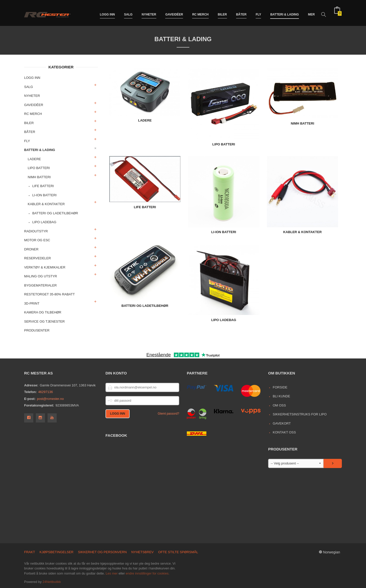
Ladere (34, 159)
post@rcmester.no (50, 399)
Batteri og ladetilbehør (55, 213)
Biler (222, 12)
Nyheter (149, 12)
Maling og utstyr (41, 276)
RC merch (200, 12)
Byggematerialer (40, 285)
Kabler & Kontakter (46, 204)
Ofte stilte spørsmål (178, 552)
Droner (31, 249)
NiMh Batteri (39, 177)
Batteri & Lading (284, 12)
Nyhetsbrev (142, 552)
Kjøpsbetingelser (56, 552)
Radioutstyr (36, 231)
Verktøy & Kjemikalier (45, 267)
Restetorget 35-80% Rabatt (49, 294)
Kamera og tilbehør (43, 312)
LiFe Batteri (43, 186)
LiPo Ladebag (44, 222)
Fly (258, 12)
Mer (311, 12)
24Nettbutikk (52, 582)
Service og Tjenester (44, 321)
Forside (280, 387)
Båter (241, 12)
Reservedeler (37, 258)
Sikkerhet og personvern (102, 552)
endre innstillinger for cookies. (148, 573)
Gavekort (282, 423)
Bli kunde (281, 396)
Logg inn (107, 12)
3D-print (32, 303)
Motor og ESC (37, 240)
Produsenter (37, 330)
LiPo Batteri (39, 168)
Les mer (112, 573)
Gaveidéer (174, 12)
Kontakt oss (284, 432)
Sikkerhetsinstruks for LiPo (300, 414)
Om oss (279, 405)
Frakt (30, 552)
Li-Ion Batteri (44, 195)
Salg (128, 12)
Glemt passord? (168, 414)
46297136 (45, 392)
